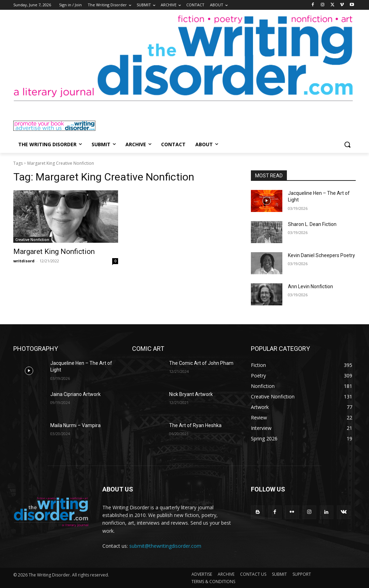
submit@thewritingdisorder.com (165, 546)
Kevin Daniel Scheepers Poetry (321, 255)
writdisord (24, 261)
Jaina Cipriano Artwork (75, 394)
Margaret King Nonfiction (54, 252)
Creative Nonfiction (32, 240)
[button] (347, 144)
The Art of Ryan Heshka (195, 425)
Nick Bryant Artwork (191, 394)
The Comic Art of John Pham (201, 363)
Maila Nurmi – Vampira (75, 425)
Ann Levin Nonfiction (310, 286)
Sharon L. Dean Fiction (312, 224)
